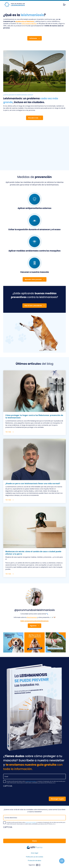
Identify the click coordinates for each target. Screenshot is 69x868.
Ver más (10, 432)
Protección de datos (34, 860)
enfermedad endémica (29, 24)
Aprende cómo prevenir (35, 279)
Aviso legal (34, 853)
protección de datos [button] (31, 781)
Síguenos (34, 626)
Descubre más (35, 118)
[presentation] (17, 792)
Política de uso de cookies (35, 857)
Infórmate (35, 38)
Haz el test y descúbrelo (34, 306)
